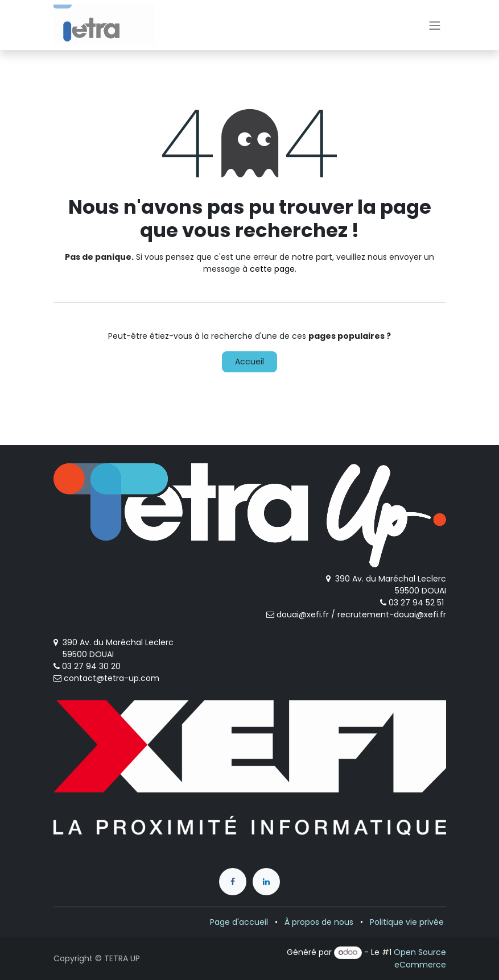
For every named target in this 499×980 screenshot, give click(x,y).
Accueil (250, 362)
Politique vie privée (407, 922)
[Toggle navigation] (435, 25)
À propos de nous (319, 922)
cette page (272, 269)
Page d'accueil (239, 922)
